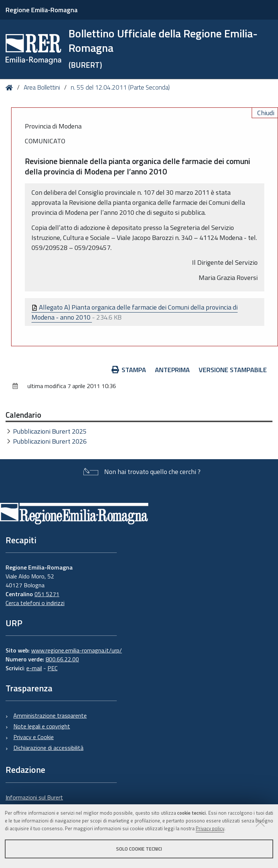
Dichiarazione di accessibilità (48, 748)
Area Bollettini (42, 87)
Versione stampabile (233, 370)
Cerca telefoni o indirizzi (35, 603)
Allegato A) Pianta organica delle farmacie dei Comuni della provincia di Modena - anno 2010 (135, 312)
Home (11, 88)
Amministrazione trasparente (50, 715)
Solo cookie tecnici (139, 849)
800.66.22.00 (62, 659)
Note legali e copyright (42, 726)
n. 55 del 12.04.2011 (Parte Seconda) (120, 87)
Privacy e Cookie (34, 737)
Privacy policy (210, 828)
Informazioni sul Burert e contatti (34, 802)
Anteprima (172, 370)
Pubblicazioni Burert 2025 (50, 431)
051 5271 (47, 594)
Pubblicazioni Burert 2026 (50, 441)
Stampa (129, 370)
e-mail (34, 668)
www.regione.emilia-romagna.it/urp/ (77, 650)
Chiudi (266, 113)
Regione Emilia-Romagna (42, 10)
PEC (52, 668)
